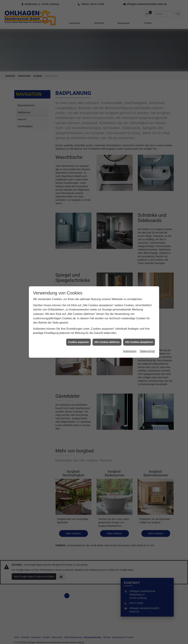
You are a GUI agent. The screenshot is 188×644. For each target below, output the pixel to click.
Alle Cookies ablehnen (107, 338)
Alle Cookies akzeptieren (139, 338)
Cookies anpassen (78, 338)
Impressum (130, 347)
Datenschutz (147, 347)
